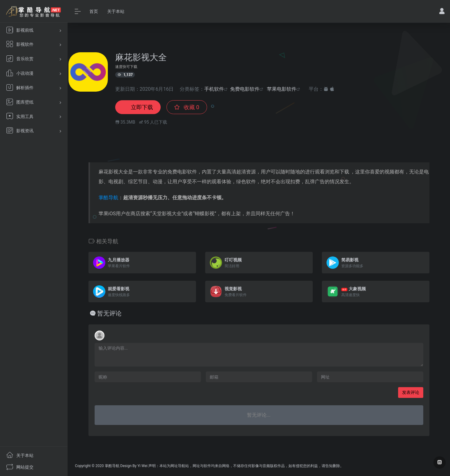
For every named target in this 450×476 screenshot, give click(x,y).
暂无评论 (109, 313)
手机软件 (214, 89)
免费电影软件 (245, 89)
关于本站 (116, 11)
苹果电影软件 (282, 89)
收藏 (187, 107)
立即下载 (138, 107)
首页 (94, 11)
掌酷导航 (108, 198)
